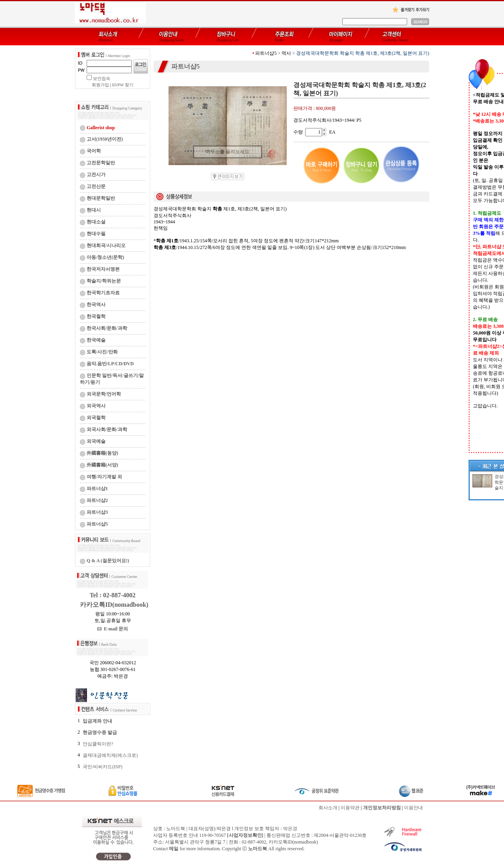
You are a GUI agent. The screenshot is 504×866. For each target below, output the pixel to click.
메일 (174, 849)
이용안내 (413, 808)
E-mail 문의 (113, 629)
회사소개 (328, 808)
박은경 (290, 829)
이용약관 (350, 808)
